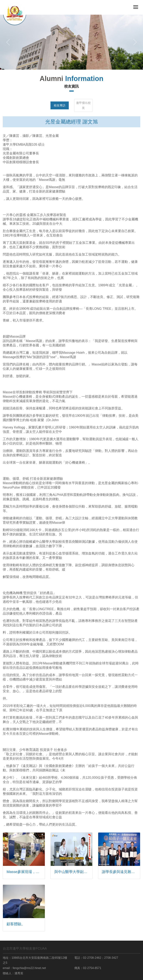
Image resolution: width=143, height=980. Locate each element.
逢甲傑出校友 (83, 105)
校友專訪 (60, 105)
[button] (8, 42)
